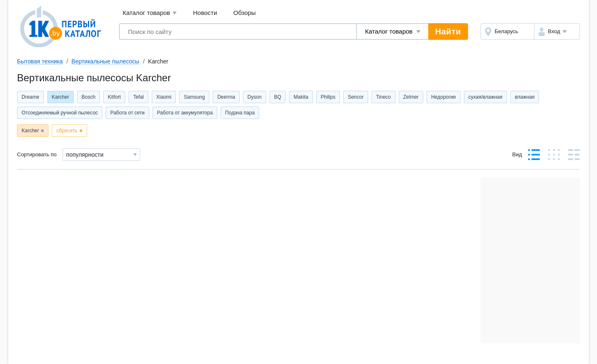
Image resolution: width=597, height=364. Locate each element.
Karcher (61, 97)
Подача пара (240, 113)
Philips (328, 97)
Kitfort (114, 97)
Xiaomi (164, 97)
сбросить (67, 131)
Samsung (194, 97)
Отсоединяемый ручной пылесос (60, 113)
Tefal (138, 97)
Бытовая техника (40, 61)
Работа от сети (127, 113)
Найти (448, 32)
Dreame (30, 97)
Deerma (226, 97)
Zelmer (411, 97)
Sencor (356, 97)
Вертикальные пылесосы (105, 61)
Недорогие (444, 97)
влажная (525, 97)
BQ (278, 97)
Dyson (255, 97)
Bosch (89, 97)
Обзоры (245, 13)
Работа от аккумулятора (185, 113)
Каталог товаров (150, 13)
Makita (301, 97)
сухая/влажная (485, 97)
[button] (557, 32)
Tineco (383, 97)
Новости (205, 13)
